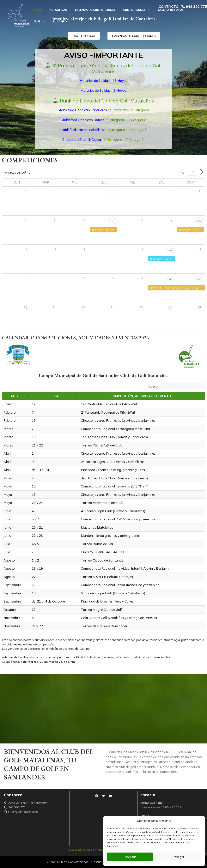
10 (200, 221)
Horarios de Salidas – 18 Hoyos (103, 81)
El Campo (60, 21)
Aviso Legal (75, 850)
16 (171, 250)
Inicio (38, 10)
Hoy (192, 172)
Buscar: (154, 386)
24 (200, 279)
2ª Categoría (139, 110)
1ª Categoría (117, 110)
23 (171, 279)
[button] (27, 396)
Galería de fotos (171, 10)
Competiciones (139, 10)
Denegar (178, 857)
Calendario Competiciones (95, 10)
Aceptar (130, 857)
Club (41, 21)
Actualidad (58, 10)
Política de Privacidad (94, 850)
